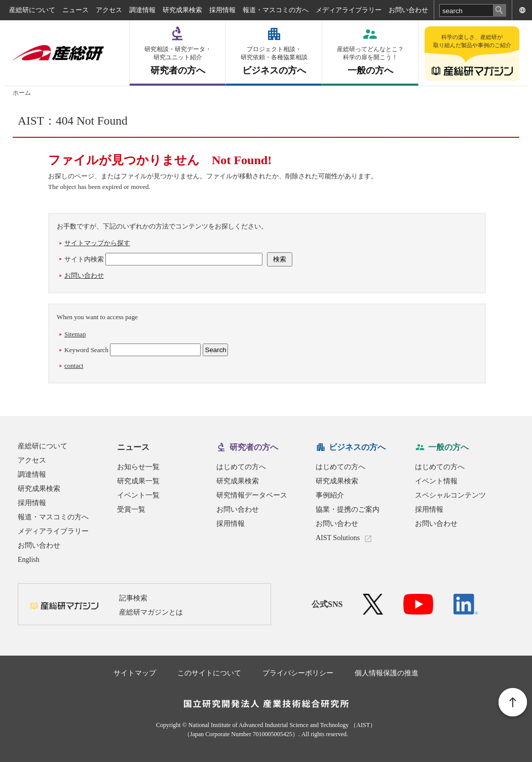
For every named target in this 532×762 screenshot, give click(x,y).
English (29, 560)
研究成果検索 (182, 10)
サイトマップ (135, 673)
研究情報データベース (252, 495)
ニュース (75, 10)
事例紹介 (330, 495)
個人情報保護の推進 (387, 673)
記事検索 (133, 598)
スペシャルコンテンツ (450, 495)
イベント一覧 (138, 495)
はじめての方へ (241, 467)
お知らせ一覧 (138, 467)
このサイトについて (209, 673)
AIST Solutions (338, 538)
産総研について (32, 10)
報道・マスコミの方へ (276, 10)
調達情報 (142, 10)
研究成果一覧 (138, 481)
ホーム (22, 93)
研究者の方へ (178, 61)
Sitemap (75, 334)
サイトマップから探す (97, 243)
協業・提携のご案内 (348, 509)
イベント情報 (436, 481)
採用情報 (222, 10)
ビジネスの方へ (274, 61)
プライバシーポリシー (298, 673)
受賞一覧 (131, 509)
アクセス (109, 10)
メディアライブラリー (349, 10)
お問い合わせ (408, 10)
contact (74, 366)
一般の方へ (370, 61)
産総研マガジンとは (151, 612)
